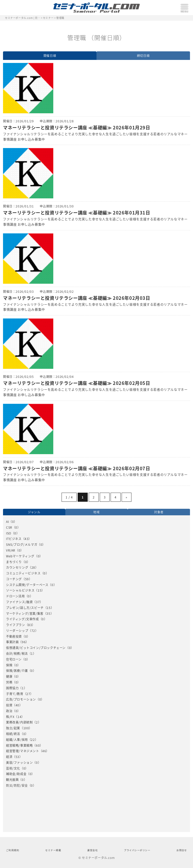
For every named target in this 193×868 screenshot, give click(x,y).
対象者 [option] (159, 512)
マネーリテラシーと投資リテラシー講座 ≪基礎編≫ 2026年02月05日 (77, 383)
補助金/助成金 (16, 774)
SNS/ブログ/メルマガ (22, 545)
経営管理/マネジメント (23, 751)
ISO (9, 533)
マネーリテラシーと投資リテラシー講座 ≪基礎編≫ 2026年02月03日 (77, 298)
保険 (9, 665)
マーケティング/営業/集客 (25, 613)
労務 (9, 682)
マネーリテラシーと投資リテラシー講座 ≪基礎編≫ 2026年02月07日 (77, 468)
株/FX (10, 717)
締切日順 (143, 56)
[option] (96, 654)
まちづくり (14, 562)
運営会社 (92, 850)
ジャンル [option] (34, 512)
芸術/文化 (13, 768)
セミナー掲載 (53, 850)
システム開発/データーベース (27, 585)
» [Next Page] (127, 497)
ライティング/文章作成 (22, 619)
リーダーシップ (17, 631)
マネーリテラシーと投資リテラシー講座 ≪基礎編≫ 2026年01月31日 (77, 213)
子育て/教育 (15, 694)
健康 (9, 676)
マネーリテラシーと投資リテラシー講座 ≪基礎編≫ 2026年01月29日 (77, 128)
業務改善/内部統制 (19, 722)
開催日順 (50, 56)
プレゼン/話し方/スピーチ (25, 608)
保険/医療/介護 (17, 671)
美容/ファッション (19, 763)
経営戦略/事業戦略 (19, 745)
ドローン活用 (15, 596)
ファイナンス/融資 (19, 602)
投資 (9, 705)
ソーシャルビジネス (20, 590)
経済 (9, 757)
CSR (9, 527)
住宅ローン (14, 659)
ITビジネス (14, 539)
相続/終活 (13, 734)
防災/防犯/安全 (17, 785)
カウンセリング (17, 567)
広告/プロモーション (21, 699)
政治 (9, 711)
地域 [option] (96, 512)
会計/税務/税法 (17, 654)
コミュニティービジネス (23, 573)
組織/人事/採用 (17, 740)
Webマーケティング (20, 556)
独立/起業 (13, 728)
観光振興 (12, 780)
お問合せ (182, 850)
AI (7, 522)
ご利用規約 (13, 850)
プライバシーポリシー (137, 850)
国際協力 (12, 688)
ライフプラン (16, 625)
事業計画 (12, 642)
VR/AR (11, 550)
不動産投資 (14, 636)
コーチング (14, 579)
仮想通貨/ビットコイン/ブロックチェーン (36, 648)
